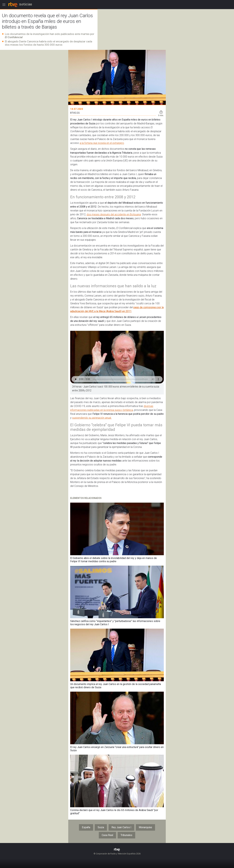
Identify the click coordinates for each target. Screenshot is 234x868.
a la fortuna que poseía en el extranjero (102, 143)
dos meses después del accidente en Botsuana (114, 214)
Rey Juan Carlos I (121, 827)
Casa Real (107, 835)
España (86, 827)
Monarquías (145, 827)
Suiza (101, 827)
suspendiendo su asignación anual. (92, 418)
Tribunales (126, 835)
